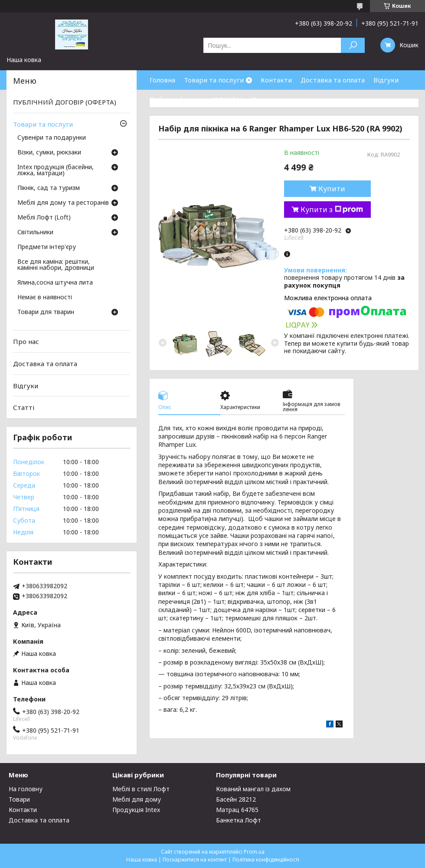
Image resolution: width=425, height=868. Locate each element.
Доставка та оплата (333, 80)
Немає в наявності (45, 298)
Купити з (332, 210)
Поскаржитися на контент (195, 860)
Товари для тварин (46, 312)
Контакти (276, 80)
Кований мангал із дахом (253, 789)
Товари (19, 799)
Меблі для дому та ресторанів (63, 203)
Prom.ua (254, 852)
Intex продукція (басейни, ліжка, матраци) (56, 170)
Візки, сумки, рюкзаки (49, 153)
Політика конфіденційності (266, 860)
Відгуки (386, 80)
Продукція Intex (136, 810)
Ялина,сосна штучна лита (55, 283)
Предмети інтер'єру (47, 247)
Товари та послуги (214, 80)
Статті (24, 407)
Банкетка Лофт (239, 820)
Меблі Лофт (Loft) (44, 218)
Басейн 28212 (236, 799)
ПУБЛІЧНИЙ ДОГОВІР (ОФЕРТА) (65, 102)
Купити (332, 189)
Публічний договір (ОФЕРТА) (196, 99)
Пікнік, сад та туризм (49, 188)
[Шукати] (353, 45)
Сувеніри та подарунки (52, 138)
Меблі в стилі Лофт (141, 789)
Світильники (35, 233)
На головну (26, 789)
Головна (162, 80)
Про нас (264, 99)
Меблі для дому (137, 799)
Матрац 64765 (237, 810)
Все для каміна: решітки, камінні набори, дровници (56, 265)
